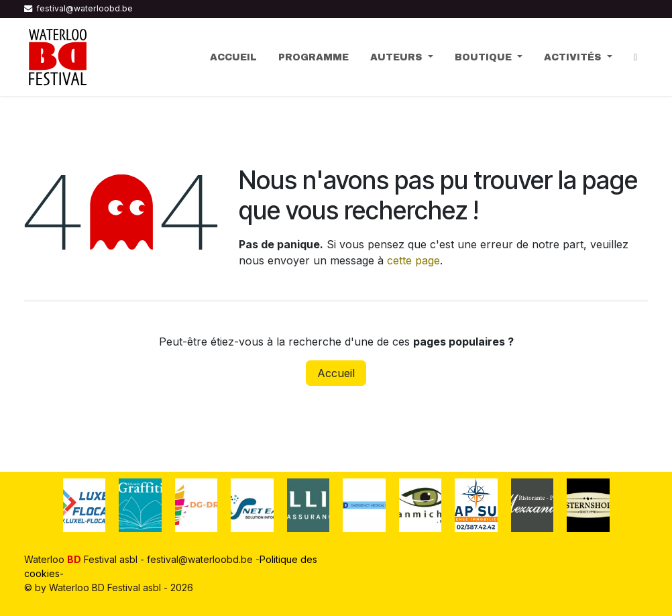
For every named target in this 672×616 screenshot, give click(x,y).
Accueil (336, 373)
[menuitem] (233, 57)
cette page (413, 260)
